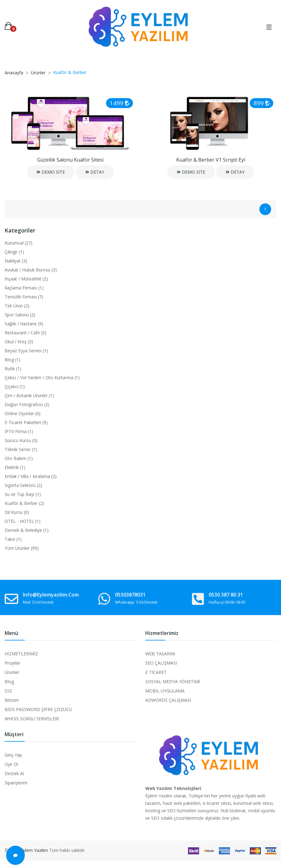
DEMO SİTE (51, 172)
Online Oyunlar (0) (23, 413)
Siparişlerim (16, 783)
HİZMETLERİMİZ (21, 654)
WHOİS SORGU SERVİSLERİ (32, 719)
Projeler (13, 663)
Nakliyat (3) (16, 261)
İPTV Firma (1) (19, 431)
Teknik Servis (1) (21, 449)
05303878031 (130, 595)
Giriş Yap (13, 755)
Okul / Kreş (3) (19, 342)
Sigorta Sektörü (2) (23, 485)
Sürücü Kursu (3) (21, 440)
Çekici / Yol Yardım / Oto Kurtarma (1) (42, 378)
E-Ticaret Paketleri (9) (26, 422)
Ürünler (38, 73)
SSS (8, 691)
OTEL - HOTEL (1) (23, 521)
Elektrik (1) (15, 467)
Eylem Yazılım (34, 850)
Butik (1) (13, 369)
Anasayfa (14, 73)
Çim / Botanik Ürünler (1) (29, 395)
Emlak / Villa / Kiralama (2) (31, 476)
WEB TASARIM (160, 654)
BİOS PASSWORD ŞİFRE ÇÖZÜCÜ (38, 709)
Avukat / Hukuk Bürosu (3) (31, 270)
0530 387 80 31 (226, 595)
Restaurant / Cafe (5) (26, 333)
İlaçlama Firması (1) (24, 288)
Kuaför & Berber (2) (24, 503)
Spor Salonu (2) (20, 315)
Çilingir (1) (14, 252)
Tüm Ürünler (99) (22, 548)
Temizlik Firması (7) (24, 297)
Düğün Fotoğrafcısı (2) (27, 404)
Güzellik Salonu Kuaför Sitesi (70, 160)
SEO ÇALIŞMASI (161, 663)
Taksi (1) (13, 539)
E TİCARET (156, 672)
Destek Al (14, 773)
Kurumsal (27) (19, 243)
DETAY (95, 172)
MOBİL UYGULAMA (165, 691)
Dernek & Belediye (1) (27, 530)
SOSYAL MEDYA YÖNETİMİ (173, 681)
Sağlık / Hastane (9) (24, 324)
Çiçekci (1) (15, 386)
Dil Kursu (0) (17, 512)
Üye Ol (11, 764)
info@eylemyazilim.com (51, 595)
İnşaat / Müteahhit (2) (26, 279)
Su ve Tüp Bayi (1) (23, 494)
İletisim (12, 700)
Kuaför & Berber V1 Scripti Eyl (211, 160)
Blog (9, 681)
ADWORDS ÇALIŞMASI (168, 700)
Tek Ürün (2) (17, 306)
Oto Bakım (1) (19, 458)
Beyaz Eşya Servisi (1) (26, 351)
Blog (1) (13, 360)
